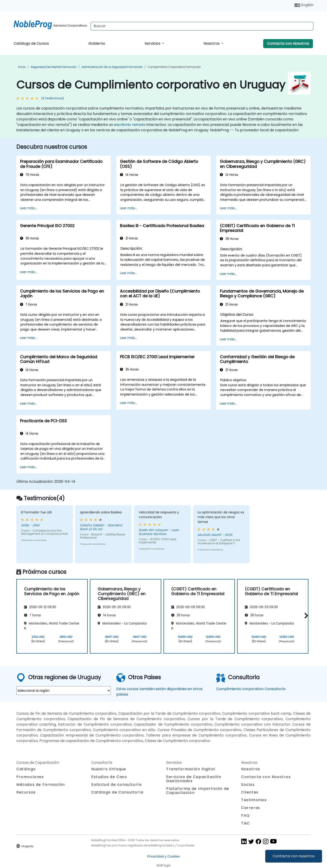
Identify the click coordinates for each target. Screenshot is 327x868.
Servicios (153, 44)
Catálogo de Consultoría (117, 792)
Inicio (22, 67)
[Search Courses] (202, 26)
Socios (248, 785)
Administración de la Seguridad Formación (112, 67)
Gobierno (97, 44)
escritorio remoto (130, 125)
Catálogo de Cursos (31, 44)
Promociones (30, 777)
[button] (305, 616)
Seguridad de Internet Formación (54, 67)
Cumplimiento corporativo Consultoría (251, 689)
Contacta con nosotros (294, 856)
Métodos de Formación (41, 785)
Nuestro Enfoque (109, 769)
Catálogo (26, 769)
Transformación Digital (191, 769)
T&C (246, 823)
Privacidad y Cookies (164, 856)
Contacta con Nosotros (288, 44)
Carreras (251, 808)
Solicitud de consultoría (116, 785)
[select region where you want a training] (64, 691)
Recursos (26, 792)
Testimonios (254, 800)
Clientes (250, 792)
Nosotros (212, 44)
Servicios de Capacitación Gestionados (194, 779)
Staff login (164, 865)
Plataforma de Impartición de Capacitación (198, 791)
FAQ (245, 815)
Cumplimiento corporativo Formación (174, 67)
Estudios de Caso (109, 777)
